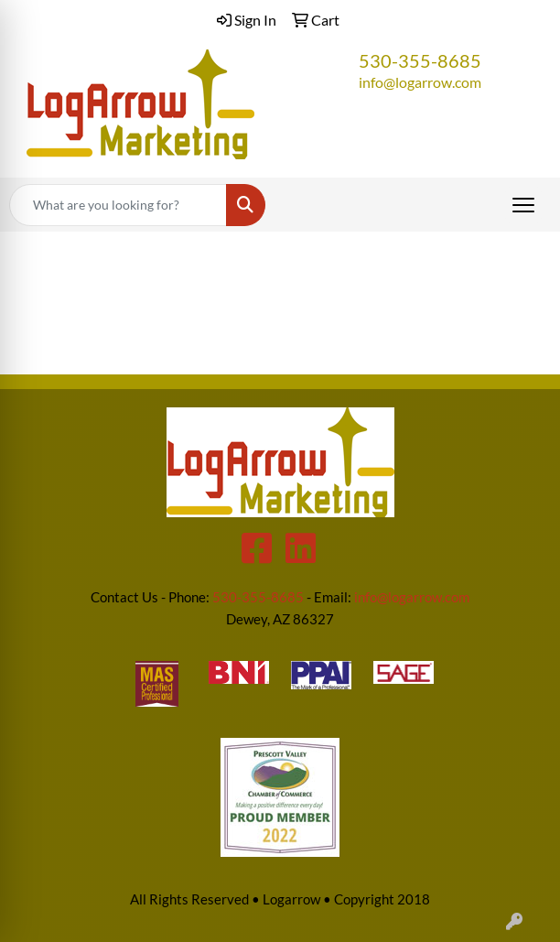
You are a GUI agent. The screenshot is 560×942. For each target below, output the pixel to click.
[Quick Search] (118, 205)
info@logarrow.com (420, 82)
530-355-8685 (420, 60)
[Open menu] (523, 205)
